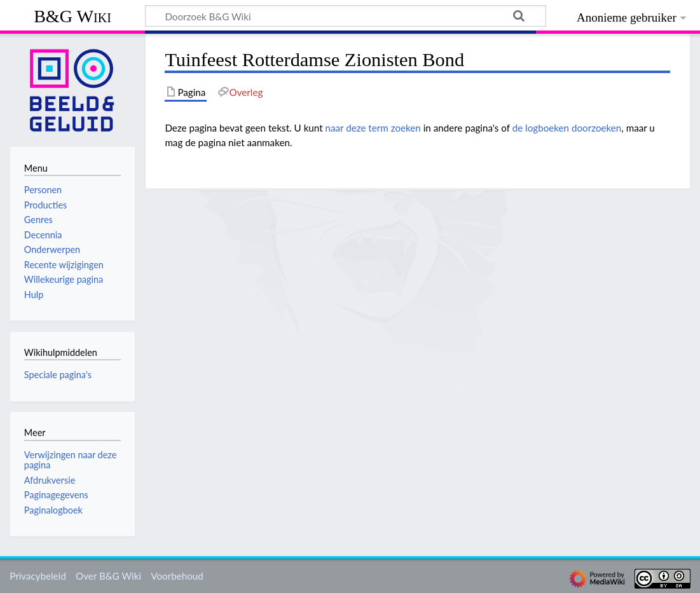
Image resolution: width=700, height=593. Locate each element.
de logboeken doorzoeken (567, 128)
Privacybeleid (38, 576)
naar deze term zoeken (373, 128)
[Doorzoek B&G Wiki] (346, 16)
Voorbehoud (177, 576)
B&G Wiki (72, 16)
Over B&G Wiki (108, 576)
